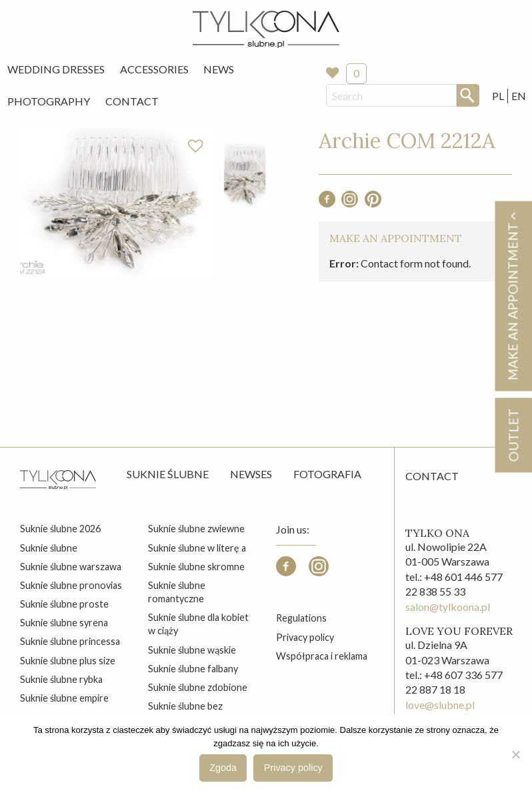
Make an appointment (513, 296)
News (219, 69)
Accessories (154, 69)
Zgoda (223, 768)
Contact (132, 101)
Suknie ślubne (168, 474)
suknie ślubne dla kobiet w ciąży (198, 624)
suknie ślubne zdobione (198, 687)
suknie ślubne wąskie (192, 650)
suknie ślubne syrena (64, 623)
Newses (251, 474)
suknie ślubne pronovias (71, 585)
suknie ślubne (49, 548)
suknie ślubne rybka (61, 679)
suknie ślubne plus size (68, 661)
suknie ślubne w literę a (197, 548)
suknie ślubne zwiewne (196, 529)
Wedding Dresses (56, 69)
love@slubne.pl (440, 705)
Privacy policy (305, 637)
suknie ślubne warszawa (71, 567)
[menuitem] (56, 69)
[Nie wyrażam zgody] (515, 754)
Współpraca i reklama (322, 656)
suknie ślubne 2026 (60, 529)
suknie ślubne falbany (193, 669)
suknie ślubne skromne (196, 567)
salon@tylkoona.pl (448, 607)
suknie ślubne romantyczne (177, 592)
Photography (49, 101)
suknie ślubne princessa (70, 641)
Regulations (301, 618)
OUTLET (513, 435)
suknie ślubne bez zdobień (185, 713)
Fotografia (327, 474)
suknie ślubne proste (64, 604)
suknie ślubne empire (64, 698)
